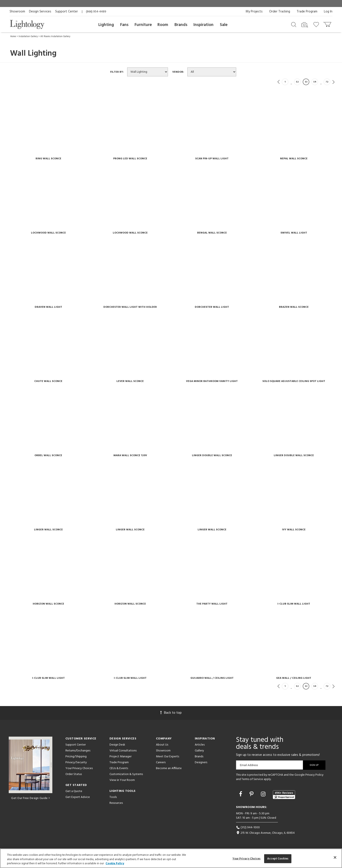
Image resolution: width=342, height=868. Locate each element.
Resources (116, 803)
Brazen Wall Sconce (294, 307)
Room (163, 25)
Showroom (17, 12)
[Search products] (294, 24)
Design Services (40, 12)
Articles (200, 745)
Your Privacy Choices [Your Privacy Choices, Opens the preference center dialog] (247, 859)
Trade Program (307, 12)
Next (333, 82)
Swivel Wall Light (294, 233)
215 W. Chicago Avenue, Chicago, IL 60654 (265, 833)
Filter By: (118, 72)
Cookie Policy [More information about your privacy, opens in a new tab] (115, 864)
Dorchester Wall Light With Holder (130, 307)
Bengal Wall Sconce (212, 233)
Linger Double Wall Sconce (212, 455)
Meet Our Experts (168, 757)
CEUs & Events (119, 768)
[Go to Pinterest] (252, 795)
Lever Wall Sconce (130, 381)
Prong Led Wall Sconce (130, 159)
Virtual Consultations (123, 751)
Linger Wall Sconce (48, 530)
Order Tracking (280, 12)
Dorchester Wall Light (212, 307)
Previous (279, 82)
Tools (113, 797)
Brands (181, 25)
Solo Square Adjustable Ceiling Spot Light (294, 381)
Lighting (106, 25)
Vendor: (180, 72)
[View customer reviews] (284, 795)
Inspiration (203, 25)
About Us (162, 745)
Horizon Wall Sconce (48, 604)
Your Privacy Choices (79, 769)
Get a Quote (74, 791)
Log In (328, 12)
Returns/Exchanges (78, 751)
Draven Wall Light (48, 307)
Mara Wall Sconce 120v (130, 455)
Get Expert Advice (78, 797)
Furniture (143, 25)
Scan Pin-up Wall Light (212, 159)
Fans (124, 25)
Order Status (74, 774)
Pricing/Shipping (76, 757)
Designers (201, 762)
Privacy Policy (314, 775)
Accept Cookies (278, 859)
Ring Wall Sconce (48, 159)
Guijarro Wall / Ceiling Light (212, 678)
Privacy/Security (76, 762)
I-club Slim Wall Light (294, 604)
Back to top (171, 713)
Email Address (249, 765)
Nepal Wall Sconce (294, 159)
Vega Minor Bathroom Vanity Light (212, 381)
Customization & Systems (126, 774)
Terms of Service (252, 779)
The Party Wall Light (212, 604)
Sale (224, 25)
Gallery (199, 751)
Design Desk (117, 745)
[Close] (335, 857)
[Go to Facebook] (241, 795)
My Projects (254, 12)
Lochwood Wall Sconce (48, 233)
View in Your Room (122, 780)
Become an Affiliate (169, 768)
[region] (171, 858)
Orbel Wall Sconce (48, 455)
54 (315, 82)
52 (297, 82)
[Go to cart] (328, 23)
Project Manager (121, 757)
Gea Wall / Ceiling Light (294, 678)
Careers (161, 762)
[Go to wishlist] (317, 24)
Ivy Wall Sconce (294, 530)
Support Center (67, 12)
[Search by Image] (305, 25)
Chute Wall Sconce (48, 381)
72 (327, 82)
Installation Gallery (28, 36)
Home (13, 36)
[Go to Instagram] (264, 795)
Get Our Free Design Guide (30, 798)
